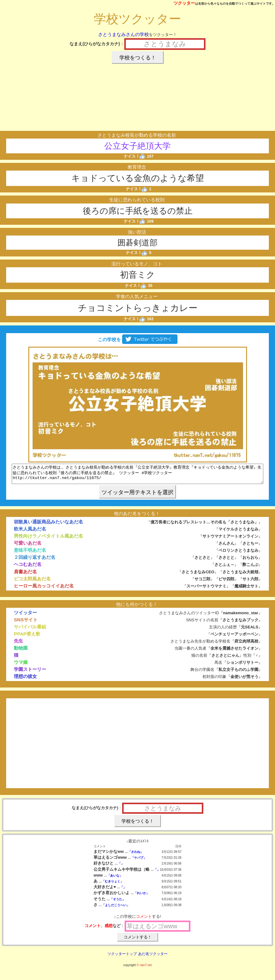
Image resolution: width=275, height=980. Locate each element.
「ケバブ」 (139, 861)
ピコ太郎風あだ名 (32, 582)
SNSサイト (26, 623)
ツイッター (25, 616)
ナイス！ (134, 156)
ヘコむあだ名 (28, 568)
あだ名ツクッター (153, 958)
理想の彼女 (25, 680)
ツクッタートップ (122, 958)
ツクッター (184, 3)
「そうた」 (118, 903)
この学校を (137, 339)
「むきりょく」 (113, 885)
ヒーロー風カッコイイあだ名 (44, 589)
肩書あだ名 (25, 575)
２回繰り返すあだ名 (35, 561)
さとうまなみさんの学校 (124, 34)
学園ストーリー (30, 673)
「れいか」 (141, 897)
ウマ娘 (21, 666)
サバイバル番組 (30, 630)
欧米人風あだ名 (30, 532)
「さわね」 (136, 855)
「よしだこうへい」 (116, 909)
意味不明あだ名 (30, 554)
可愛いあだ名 (28, 547)
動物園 (21, 652)
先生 (18, 645)
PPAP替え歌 (27, 637)
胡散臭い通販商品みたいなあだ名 (48, 525)
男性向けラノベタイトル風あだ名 (48, 540)
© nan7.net (144, 969)
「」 (121, 867)
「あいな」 (115, 879)
